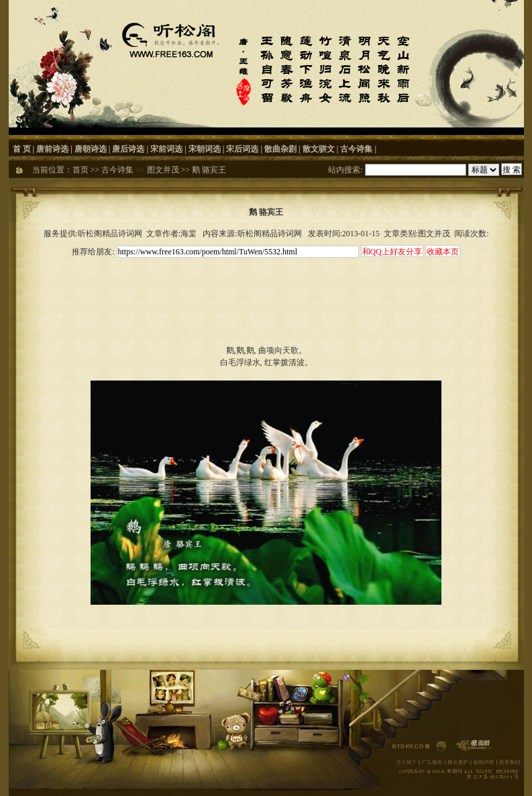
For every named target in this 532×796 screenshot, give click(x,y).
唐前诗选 (52, 149)
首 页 (22, 149)
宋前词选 (166, 149)
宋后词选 (242, 149)
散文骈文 (319, 149)
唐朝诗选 (91, 149)
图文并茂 (163, 170)
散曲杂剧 (280, 149)
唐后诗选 (128, 149)
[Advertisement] (266, 290)
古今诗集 (356, 149)
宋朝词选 (205, 149)
